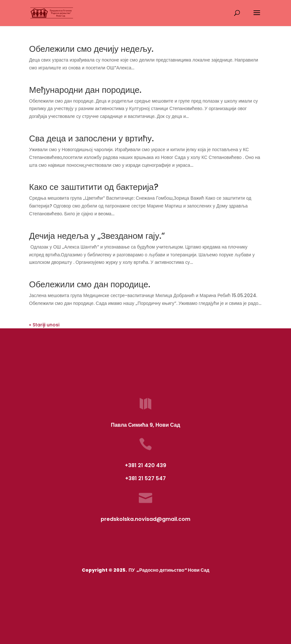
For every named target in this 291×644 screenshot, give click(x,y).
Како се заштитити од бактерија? (94, 187)
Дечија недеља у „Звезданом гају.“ (97, 236)
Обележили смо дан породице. (89, 284)
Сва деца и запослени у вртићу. (91, 138)
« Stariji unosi (44, 325)
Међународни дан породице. (85, 90)
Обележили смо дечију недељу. (91, 49)
